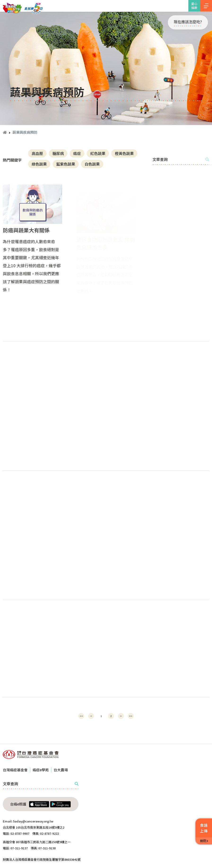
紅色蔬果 (98, 153)
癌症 (77, 153)
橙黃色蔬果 (124, 153)
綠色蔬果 (39, 164)
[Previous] (81, 716)
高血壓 (37, 153)
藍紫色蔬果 (66, 164)
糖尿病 (58, 153)
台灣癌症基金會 (15, 770)
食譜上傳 (204, 828)
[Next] (121, 716)
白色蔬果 (92, 164)
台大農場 (61, 770)
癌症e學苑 (41, 770)
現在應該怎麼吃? (188, 22)
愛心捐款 (194, 6)
